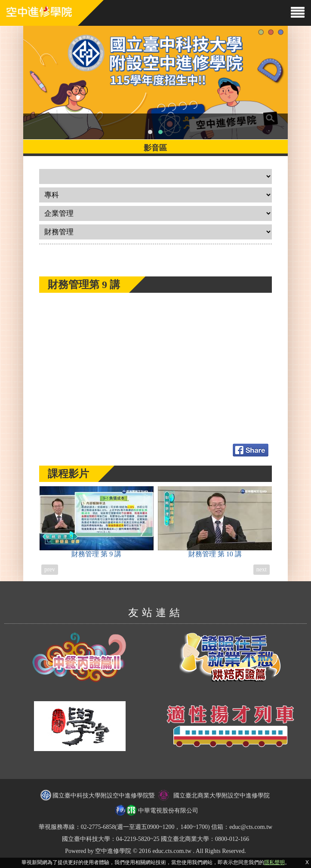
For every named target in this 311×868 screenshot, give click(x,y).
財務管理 (97, 522)
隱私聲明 (274, 862)
